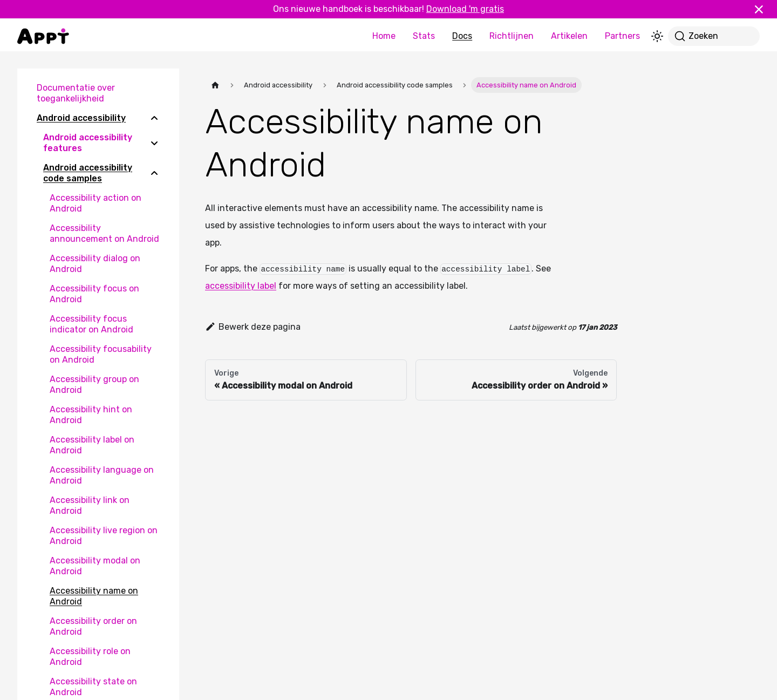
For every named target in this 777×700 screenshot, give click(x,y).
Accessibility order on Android (93, 626)
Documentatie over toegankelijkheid (76, 93)
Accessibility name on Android (94, 596)
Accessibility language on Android (102, 475)
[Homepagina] (215, 85)
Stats (424, 36)
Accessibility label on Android (92, 445)
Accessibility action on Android (96, 203)
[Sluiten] (764, 9)
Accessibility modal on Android (95, 566)
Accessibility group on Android (94, 385)
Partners (622, 36)
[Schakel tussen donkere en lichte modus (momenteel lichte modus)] (657, 36)
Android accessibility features (88, 143)
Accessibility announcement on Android (104, 233)
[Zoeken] (714, 36)
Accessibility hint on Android (91, 415)
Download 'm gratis (465, 9)
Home (384, 36)
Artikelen (569, 36)
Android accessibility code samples (88, 173)
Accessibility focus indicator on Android (91, 324)
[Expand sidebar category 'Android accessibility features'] (154, 143)
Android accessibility (81, 118)
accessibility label (241, 286)
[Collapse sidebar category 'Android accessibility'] (154, 118)
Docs (462, 36)
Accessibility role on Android (90, 657)
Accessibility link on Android (90, 505)
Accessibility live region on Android (104, 536)
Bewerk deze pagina (253, 327)
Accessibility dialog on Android (95, 264)
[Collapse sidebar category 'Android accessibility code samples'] (154, 173)
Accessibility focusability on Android (101, 354)
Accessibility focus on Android (94, 294)
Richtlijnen (512, 36)
